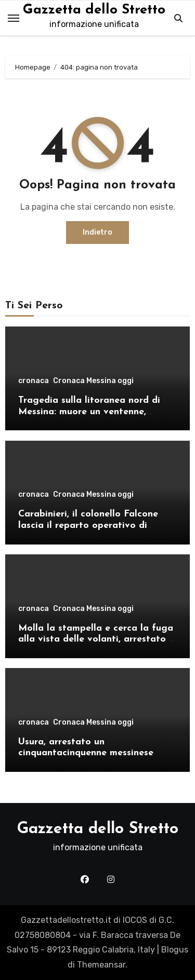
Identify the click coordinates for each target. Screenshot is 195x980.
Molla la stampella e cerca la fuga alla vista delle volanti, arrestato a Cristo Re (96, 639)
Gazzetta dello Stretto (94, 10)
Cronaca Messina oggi (93, 381)
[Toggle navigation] (14, 18)
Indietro (97, 232)
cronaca (34, 381)
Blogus (175, 950)
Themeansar (101, 965)
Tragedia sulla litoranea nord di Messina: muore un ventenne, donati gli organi (89, 412)
